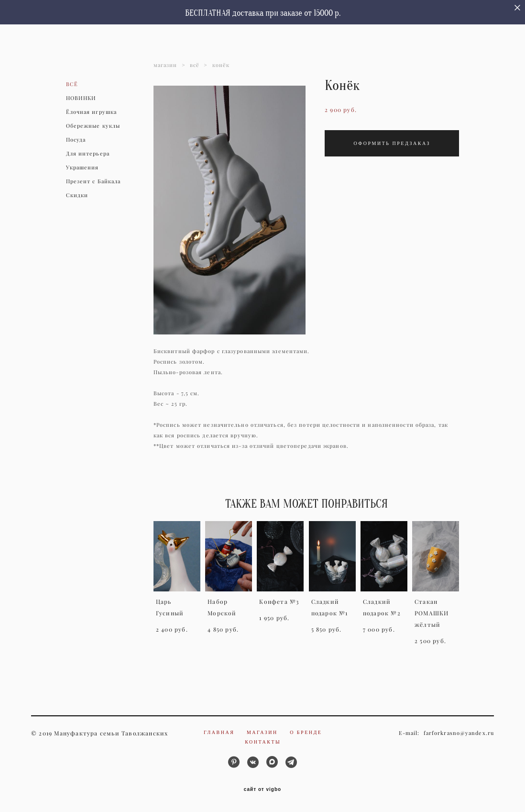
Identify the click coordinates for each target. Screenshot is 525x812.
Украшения (82, 167)
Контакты (263, 742)
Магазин (262, 732)
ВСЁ (72, 84)
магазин (165, 65)
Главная (219, 732)
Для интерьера (88, 154)
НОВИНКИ (81, 98)
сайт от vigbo (262, 790)
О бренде (306, 732)
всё (195, 65)
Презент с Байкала (93, 181)
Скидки (77, 195)
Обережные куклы (93, 126)
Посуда (76, 140)
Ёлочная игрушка (92, 112)
